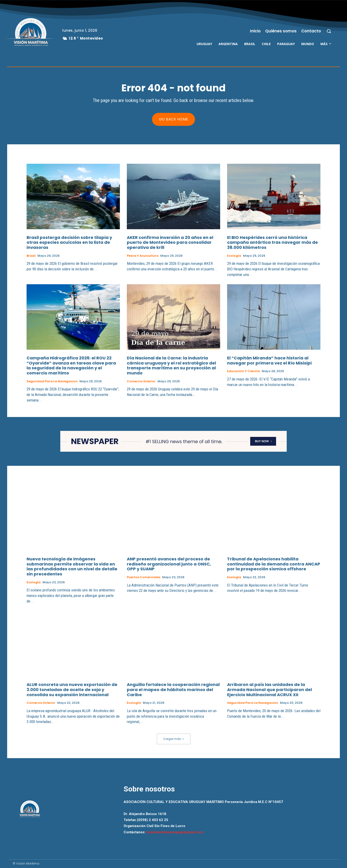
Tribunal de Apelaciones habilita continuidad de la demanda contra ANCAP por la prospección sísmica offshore (274, 564)
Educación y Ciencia (244, 371)
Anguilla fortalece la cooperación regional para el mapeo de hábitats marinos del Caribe (173, 689)
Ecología (234, 256)
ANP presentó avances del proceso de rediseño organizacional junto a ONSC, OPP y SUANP (169, 564)
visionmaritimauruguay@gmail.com (175, 832)
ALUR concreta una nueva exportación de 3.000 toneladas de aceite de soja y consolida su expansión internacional (72, 689)
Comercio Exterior (141, 381)
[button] (329, 31)
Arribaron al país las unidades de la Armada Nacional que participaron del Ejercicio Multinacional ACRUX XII (269, 689)
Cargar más (174, 739)
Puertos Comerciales (144, 577)
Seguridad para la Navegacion (52, 381)
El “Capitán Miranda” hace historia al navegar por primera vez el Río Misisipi (269, 361)
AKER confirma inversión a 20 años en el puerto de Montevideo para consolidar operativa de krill (170, 242)
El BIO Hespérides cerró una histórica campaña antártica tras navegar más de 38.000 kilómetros (272, 242)
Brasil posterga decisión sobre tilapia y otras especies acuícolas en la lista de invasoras (69, 242)
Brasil (31, 256)
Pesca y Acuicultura (143, 256)
